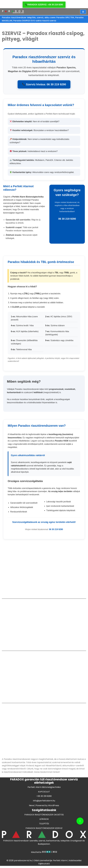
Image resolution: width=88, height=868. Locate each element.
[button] (80, 821)
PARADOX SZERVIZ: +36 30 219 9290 (44, 5)
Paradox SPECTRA (67, 17)
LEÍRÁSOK (44, 829)
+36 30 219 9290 (44, 806)
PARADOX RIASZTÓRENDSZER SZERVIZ (44, 839)
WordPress (54, 816)
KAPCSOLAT (44, 802)
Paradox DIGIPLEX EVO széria (28, 21)
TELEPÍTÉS (44, 834)
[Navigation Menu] (83, 12)
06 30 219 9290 (56, 531)
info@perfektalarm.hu (44, 811)
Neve (32, 816)
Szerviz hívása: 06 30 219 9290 (44, 85)
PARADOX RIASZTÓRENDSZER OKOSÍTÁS (44, 825)
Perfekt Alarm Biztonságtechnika (44, 797)
